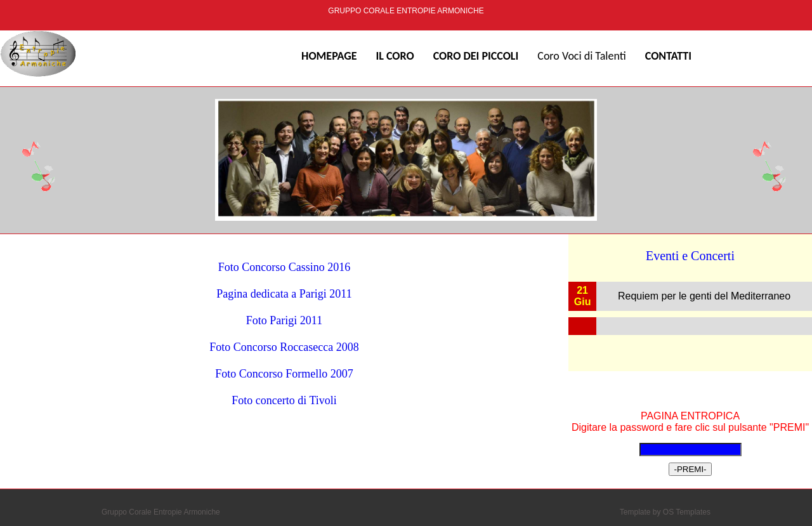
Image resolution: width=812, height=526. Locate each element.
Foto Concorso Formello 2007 (284, 374)
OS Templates (687, 512)
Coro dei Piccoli (476, 56)
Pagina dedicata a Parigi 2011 (284, 294)
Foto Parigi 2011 (284, 320)
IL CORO (395, 56)
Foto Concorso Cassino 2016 (285, 267)
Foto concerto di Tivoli (284, 400)
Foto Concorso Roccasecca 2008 (284, 347)
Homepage (329, 56)
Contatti (668, 56)
